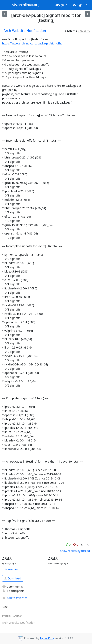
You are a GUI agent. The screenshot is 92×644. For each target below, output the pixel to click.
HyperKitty (47, 638)
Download (13, 578)
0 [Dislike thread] (76, 545)
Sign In (61, 5)
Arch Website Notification (25, 31)
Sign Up (80, 5)
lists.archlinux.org (25, 5)
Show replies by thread (75, 551)
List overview (11, 569)
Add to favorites (15, 598)
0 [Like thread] (68, 545)
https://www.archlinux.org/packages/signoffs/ (32, 43)
